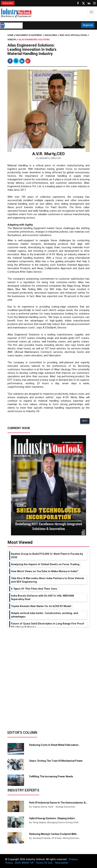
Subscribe (8, 3)
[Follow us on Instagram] (95, 3)
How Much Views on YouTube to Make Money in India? (44, 571)
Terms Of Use (44, 863)
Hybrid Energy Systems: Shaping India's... (53, 818)
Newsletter (62, 863)
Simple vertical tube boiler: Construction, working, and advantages (44, 615)
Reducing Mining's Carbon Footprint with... (54, 834)
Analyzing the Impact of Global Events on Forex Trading (45, 564)
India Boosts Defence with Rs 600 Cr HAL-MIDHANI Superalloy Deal (42, 597)
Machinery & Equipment (29, 35)
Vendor (12, 40)
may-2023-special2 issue (73, 35)
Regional (88, 25)
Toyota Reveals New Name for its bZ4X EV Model (41, 606)
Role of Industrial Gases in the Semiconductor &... (59, 803)
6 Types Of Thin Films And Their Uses (34, 589)
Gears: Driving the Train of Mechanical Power (56, 761)
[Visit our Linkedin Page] (89, 3)
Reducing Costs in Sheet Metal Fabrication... (55, 745)
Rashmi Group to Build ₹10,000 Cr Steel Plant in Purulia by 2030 (47, 556)
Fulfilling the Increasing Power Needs (51, 776)
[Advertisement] (48, 653)
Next (85, 421)
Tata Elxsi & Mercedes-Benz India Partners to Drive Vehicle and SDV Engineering (48, 580)
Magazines (51, 35)
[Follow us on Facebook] (78, 3)
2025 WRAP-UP (24, 863)
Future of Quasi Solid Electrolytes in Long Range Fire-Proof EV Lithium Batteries (48, 625)
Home (12, 35)
